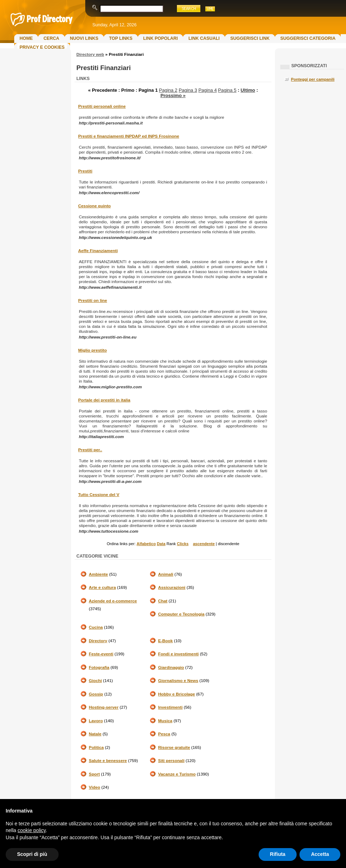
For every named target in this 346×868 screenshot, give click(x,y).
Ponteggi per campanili (313, 79)
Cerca (51, 38)
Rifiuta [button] (278, 854)
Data (161, 544)
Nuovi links (84, 38)
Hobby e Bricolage (177, 694)
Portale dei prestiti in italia (104, 400)
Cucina (96, 627)
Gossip (96, 694)
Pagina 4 (207, 90)
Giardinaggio (171, 667)
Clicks (183, 544)
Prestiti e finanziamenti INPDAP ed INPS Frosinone (129, 136)
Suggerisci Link (250, 38)
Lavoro (96, 721)
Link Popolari (161, 38)
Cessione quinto (94, 206)
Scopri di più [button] (32, 854)
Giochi (95, 681)
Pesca (164, 734)
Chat (163, 601)
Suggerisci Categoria (308, 38)
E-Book (165, 641)
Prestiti (85, 171)
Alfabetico (146, 544)
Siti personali (171, 761)
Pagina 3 (188, 90)
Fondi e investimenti (178, 654)
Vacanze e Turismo (177, 774)
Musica (165, 721)
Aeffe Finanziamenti (98, 251)
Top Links (121, 38)
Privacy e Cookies (42, 47)
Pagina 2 (168, 90)
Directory (98, 641)
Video (94, 787)
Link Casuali (204, 38)
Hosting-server (104, 707)
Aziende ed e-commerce (113, 601)
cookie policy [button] (31, 830)
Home (26, 38)
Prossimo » (173, 95)
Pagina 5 (227, 90)
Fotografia (99, 667)
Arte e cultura (102, 587)
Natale (95, 734)
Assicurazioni (172, 587)
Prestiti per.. (90, 450)
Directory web (90, 54)
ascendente (204, 544)
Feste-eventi (101, 654)
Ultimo (248, 90)
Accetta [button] (320, 854)
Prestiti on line (93, 300)
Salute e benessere (108, 761)
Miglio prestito (93, 350)
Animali (166, 574)
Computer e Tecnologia (181, 614)
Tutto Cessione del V (99, 495)
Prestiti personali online (102, 106)
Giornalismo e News (178, 681)
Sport (94, 774)
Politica (96, 747)
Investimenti (170, 707)
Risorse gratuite (174, 747)
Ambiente (98, 574)
